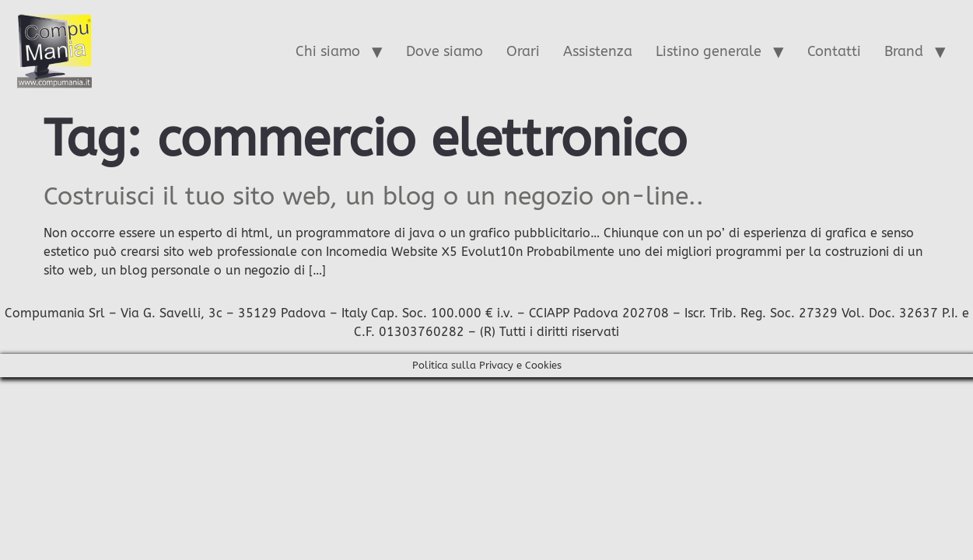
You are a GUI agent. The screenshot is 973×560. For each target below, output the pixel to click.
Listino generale (709, 51)
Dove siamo (444, 51)
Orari (523, 51)
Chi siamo (328, 51)
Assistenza (598, 51)
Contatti (834, 51)
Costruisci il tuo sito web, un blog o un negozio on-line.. (374, 196)
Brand (904, 51)
